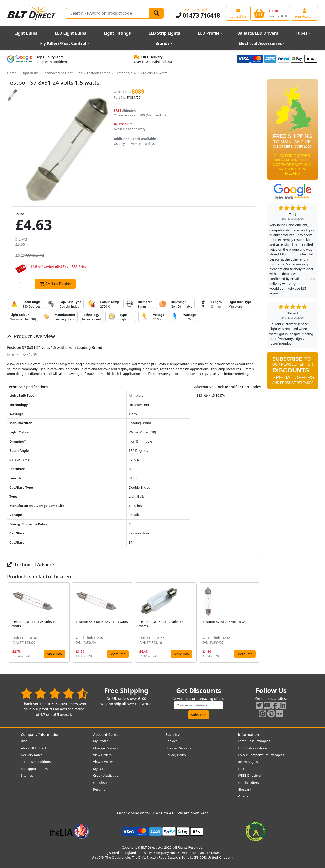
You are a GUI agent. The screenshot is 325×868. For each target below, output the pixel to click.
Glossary (245, 789)
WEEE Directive (249, 775)
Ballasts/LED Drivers (258, 33)
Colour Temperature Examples (261, 755)
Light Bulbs (26, 33)
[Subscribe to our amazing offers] (199, 705)
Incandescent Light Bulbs (63, 73)
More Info (54, 654)
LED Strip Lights (164, 33)
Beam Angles (248, 762)
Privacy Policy (176, 755)
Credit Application (107, 775)
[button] (257, 622)
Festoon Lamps (99, 73)
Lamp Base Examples (254, 741)
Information (248, 734)
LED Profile (209, 33)
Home (12, 73)
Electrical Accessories (260, 43)
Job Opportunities (34, 769)
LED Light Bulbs (70, 33)
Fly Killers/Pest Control (63, 43)
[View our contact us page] (238, 13)
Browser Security (178, 748)
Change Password (107, 748)
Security (173, 734)
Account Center (107, 734)
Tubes (302, 33)
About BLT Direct (34, 748)
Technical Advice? (31, 565)
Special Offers (248, 783)
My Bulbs (100, 769)
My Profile (101, 741)
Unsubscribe (103, 783)
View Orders (102, 755)
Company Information (40, 734)
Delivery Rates (32, 755)
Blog (24, 741)
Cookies (172, 741)
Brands (162, 43)
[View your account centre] (304, 13)
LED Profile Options (253, 748)
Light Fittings (117, 33)
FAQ (241, 769)
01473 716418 (198, 15)
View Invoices (103, 762)
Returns (99, 789)
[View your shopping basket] (270, 13)
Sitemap (27, 775)
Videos (243, 796)
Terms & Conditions (36, 762)
